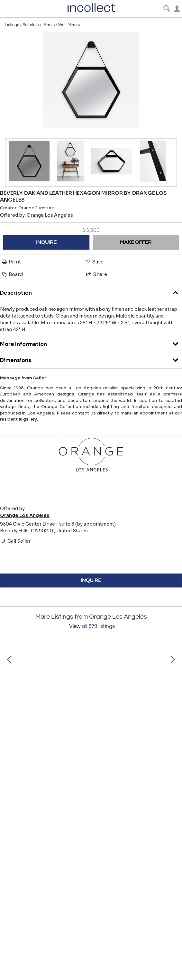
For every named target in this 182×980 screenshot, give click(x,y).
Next (172, 699)
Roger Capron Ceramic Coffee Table (77, 757)
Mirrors (49, 25)
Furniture (31, 25)
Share (96, 274)
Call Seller (15, 541)
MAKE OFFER (136, 242)
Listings (12, 25)
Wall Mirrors (69, 25)
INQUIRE (46, 242)
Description (91, 291)
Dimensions (91, 359)
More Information (91, 343)
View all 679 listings (92, 626)
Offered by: (36, 215)
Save (94, 262)
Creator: (27, 208)
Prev (10, 699)
